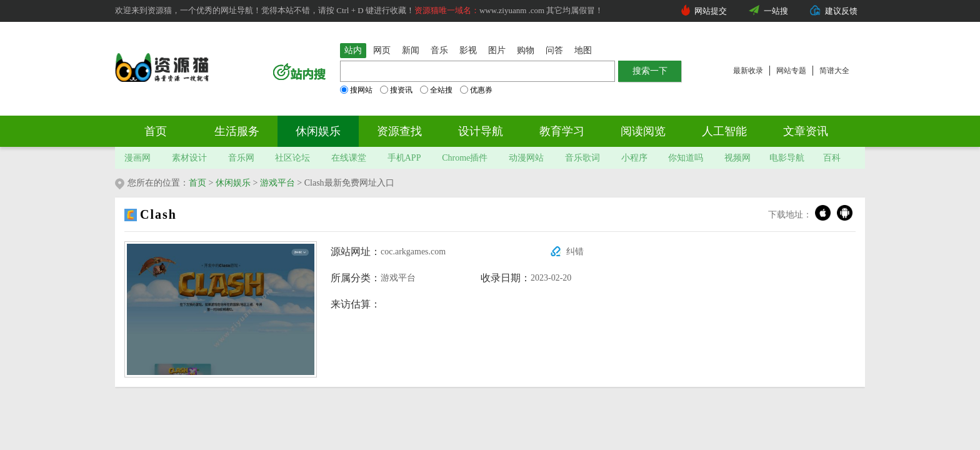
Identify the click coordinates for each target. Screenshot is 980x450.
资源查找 (399, 131)
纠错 (575, 252)
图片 (497, 50)
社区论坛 (292, 158)
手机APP (404, 158)
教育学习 (562, 131)
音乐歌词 (582, 158)
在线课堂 (349, 158)
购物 (526, 50)
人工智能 (724, 131)
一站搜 (776, 11)
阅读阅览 (643, 131)
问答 (554, 50)
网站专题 (791, 71)
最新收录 (748, 71)
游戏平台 (277, 183)
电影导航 (787, 158)
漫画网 (137, 158)
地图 (583, 50)
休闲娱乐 (318, 131)
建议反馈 (841, 11)
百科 (832, 158)
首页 (156, 131)
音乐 (439, 50)
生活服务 (237, 131)
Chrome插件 (465, 158)
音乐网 (241, 158)
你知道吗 (686, 158)
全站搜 (436, 90)
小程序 (634, 158)
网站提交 (711, 11)
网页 (382, 50)
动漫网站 (526, 158)
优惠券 (476, 90)
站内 (353, 50)
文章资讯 (806, 131)
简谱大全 (834, 71)
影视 (468, 50)
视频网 (737, 158)
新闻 (411, 50)
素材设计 (189, 158)
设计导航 (481, 131)
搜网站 (356, 90)
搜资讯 (396, 90)
